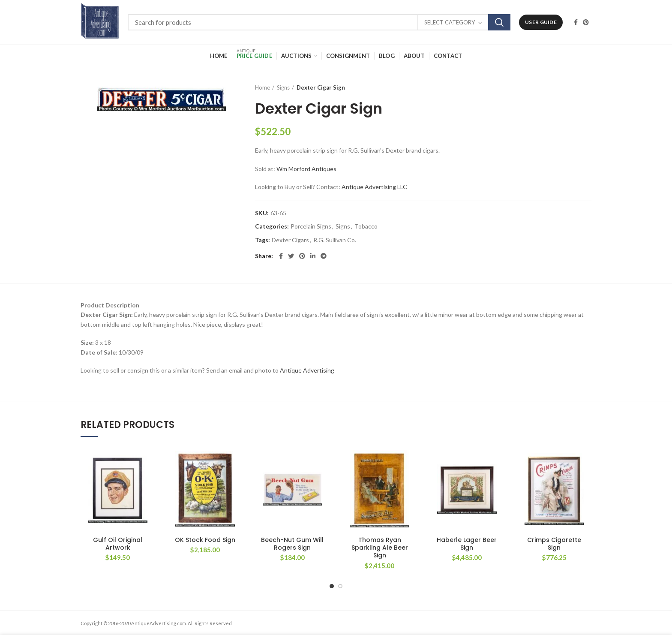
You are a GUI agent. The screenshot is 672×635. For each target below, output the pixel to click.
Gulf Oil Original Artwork (118, 544)
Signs (283, 87)
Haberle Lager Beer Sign (467, 544)
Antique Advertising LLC (374, 187)
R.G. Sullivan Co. (335, 240)
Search (499, 22)
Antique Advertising (307, 370)
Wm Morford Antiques (306, 169)
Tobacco (366, 226)
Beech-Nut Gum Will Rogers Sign (292, 544)
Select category (450, 22)
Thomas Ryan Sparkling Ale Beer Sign (380, 548)
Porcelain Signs (311, 226)
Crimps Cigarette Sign (554, 544)
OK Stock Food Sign (205, 540)
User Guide (541, 22)
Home (262, 87)
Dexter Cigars (290, 240)
